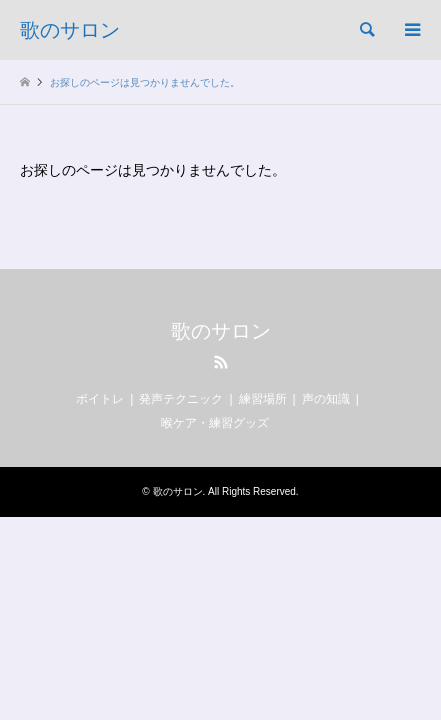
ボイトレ (100, 399)
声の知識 (326, 399)
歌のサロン (221, 331)
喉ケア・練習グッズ (215, 423)
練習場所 (263, 399)
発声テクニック (181, 399)
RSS (221, 362)
